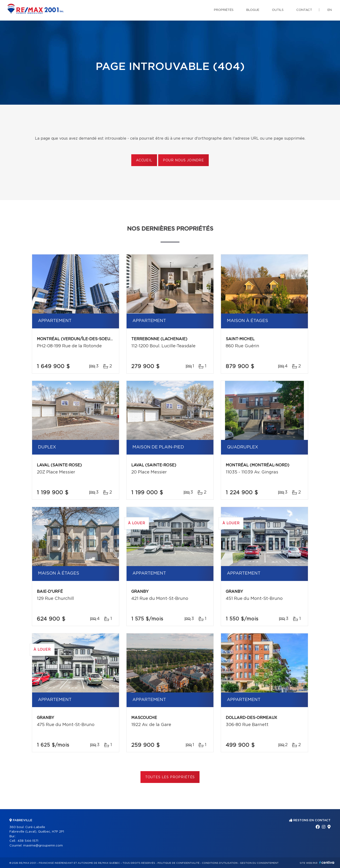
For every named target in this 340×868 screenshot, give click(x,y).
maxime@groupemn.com (43, 846)
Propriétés (224, 10)
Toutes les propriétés (170, 777)
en (330, 10)
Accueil (144, 160)
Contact (304, 10)
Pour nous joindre (183, 160)
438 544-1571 (28, 841)
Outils (278, 10)
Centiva (327, 862)
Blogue (253, 10)
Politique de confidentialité (178, 863)
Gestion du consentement (259, 863)
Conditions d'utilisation (220, 863)
